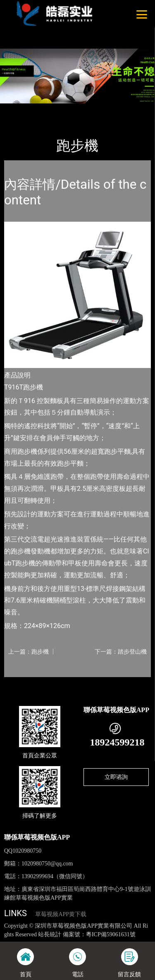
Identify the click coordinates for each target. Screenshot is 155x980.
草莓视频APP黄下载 (61, 914)
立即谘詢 (116, 777)
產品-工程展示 (49, 109)
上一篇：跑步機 (29, 652)
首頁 (17, 109)
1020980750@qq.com (47, 864)
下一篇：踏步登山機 (121, 652)
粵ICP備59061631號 (111, 934)
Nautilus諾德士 (93, 109)
